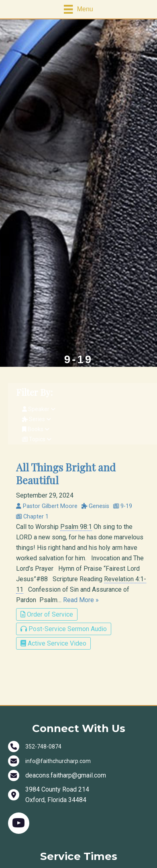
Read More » (81, 600)
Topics (37, 439)
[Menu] (78, 9)
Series (37, 419)
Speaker (39, 409)
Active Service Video (53, 643)
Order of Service (47, 614)
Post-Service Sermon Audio (64, 629)
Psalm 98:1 (76, 527)
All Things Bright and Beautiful (66, 473)
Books (36, 429)
